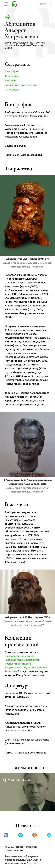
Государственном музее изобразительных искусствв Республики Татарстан (22, 660)
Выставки (11, 80)
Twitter (20, 835)
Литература (12, 90)
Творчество (12, 76)
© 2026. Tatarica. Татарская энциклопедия (21, 849)
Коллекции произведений (21, 85)
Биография (12, 71)
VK (6, 835)
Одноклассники (35, 835)
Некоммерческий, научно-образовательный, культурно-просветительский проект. (23, 860)
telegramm (49, 835)
